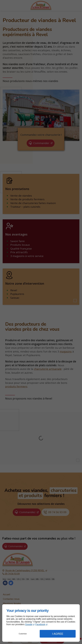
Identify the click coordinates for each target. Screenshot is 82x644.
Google (29, 624)
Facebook (40, 624)
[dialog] (41, 623)
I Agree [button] (58, 634)
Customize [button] (23, 634)
